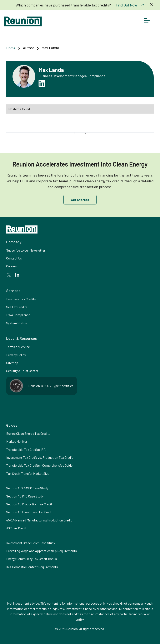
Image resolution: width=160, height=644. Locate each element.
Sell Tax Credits (17, 307)
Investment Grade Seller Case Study (31, 543)
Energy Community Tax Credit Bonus (32, 559)
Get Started (80, 200)
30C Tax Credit (16, 528)
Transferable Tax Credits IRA (26, 449)
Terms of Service (18, 347)
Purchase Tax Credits (21, 299)
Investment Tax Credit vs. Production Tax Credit (40, 457)
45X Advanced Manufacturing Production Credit (39, 520)
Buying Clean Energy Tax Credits (28, 433)
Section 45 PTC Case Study (25, 496)
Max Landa (50, 48)
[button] (147, 22)
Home (11, 48)
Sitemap (12, 363)
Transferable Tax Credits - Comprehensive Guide (39, 465)
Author (29, 48)
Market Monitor (17, 441)
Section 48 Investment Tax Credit (29, 512)
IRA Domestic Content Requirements (32, 567)
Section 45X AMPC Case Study (27, 488)
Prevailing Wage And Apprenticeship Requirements (42, 551)
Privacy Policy (16, 355)
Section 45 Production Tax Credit (29, 504)
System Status (17, 323)
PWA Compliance (18, 315)
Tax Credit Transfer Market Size (28, 473)
